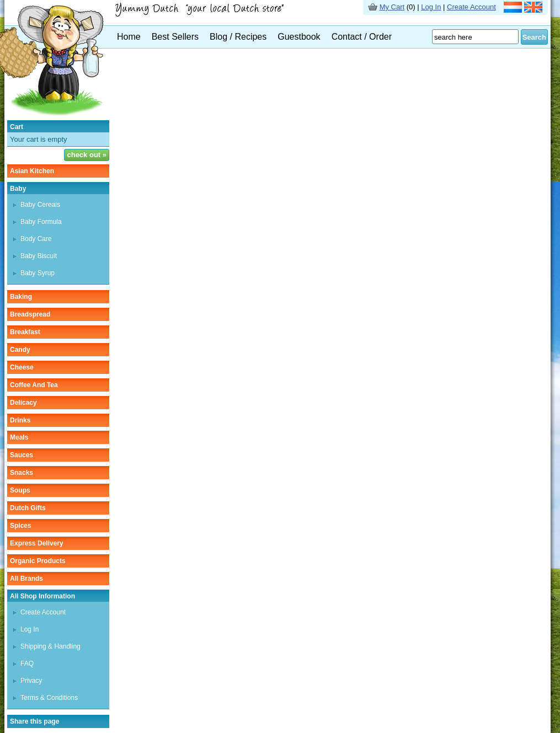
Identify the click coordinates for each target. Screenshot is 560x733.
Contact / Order (362, 37)
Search (534, 37)
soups (20, 490)
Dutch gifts (28, 508)
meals (19, 437)
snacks (22, 473)
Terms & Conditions (49, 698)
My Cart (392, 7)
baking (21, 297)
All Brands (26, 579)
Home (129, 37)
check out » (87, 155)
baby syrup (38, 273)
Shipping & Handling (50, 646)
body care (36, 239)
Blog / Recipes (238, 37)
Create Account (471, 7)
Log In (431, 7)
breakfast (25, 332)
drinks (20, 420)
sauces (22, 455)
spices (21, 526)
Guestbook (299, 37)
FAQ (27, 664)
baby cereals (40, 205)
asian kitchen (32, 171)
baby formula (41, 222)
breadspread (30, 314)
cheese (22, 367)
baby (18, 189)
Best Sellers (175, 37)
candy (20, 350)
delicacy (23, 403)
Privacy (31, 681)
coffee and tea (34, 385)
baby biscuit (39, 256)
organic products (38, 561)
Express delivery (37, 543)
